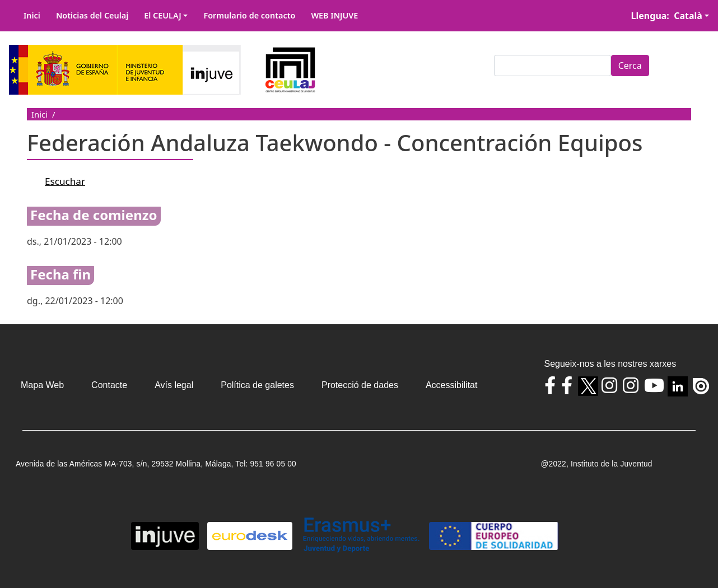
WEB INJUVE (334, 15)
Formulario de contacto (249, 15)
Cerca (630, 66)
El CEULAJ (163, 15)
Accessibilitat (451, 385)
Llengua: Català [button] (667, 16)
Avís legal (174, 385)
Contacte (109, 385)
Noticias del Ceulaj (92, 15)
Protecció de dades (360, 385)
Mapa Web (42, 385)
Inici (32, 15)
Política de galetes (257, 385)
